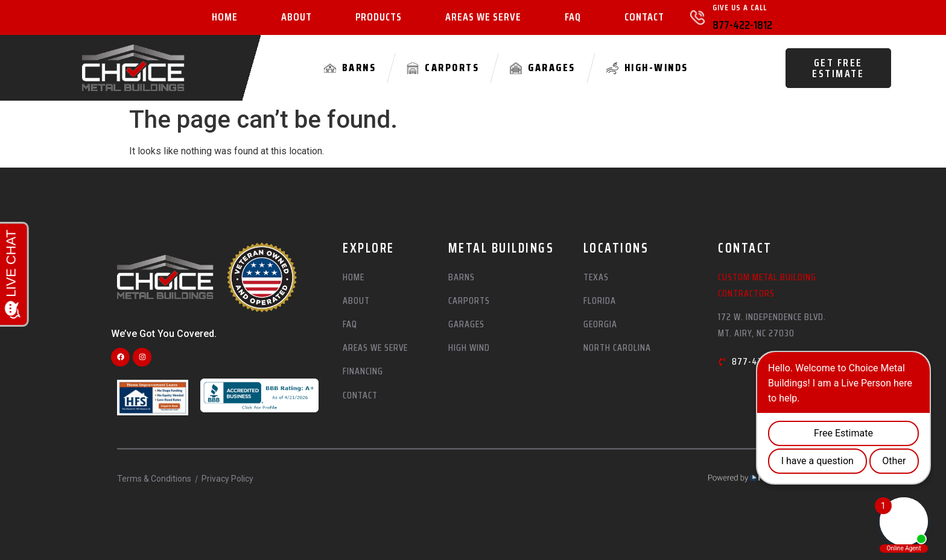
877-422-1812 (742, 25)
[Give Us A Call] (697, 17)
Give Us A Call (740, 7)
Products (379, 17)
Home (225, 17)
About (297, 17)
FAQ (573, 17)
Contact (644, 17)
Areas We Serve (483, 17)
